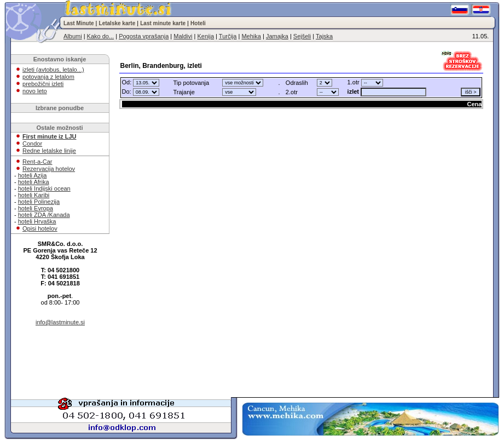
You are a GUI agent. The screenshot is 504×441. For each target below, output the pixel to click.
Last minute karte (163, 23)
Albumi (73, 36)
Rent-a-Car (37, 162)
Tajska (324, 36)
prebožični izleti (43, 84)
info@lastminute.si (60, 322)
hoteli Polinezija (39, 202)
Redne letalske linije (49, 151)
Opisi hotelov (40, 228)
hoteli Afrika (34, 182)
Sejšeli (302, 36)
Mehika (251, 36)
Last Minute (79, 23)
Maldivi (183, 36)
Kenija (205, 36)
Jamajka (277, 36)
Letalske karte (117, 23)
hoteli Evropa (36, 208)
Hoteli (198, 23)
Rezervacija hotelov (49, 169)
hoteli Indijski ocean (44, 188)
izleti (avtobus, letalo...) (53, 70)
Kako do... (101, 36)
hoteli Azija (33, 175)
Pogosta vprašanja (144, 36)
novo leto (35, 91)
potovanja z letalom (48, 77)
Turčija (228, 36)
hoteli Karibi (34, 195)
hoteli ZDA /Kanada (44, 215)
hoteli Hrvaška (37, 221)
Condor (32, 144)
